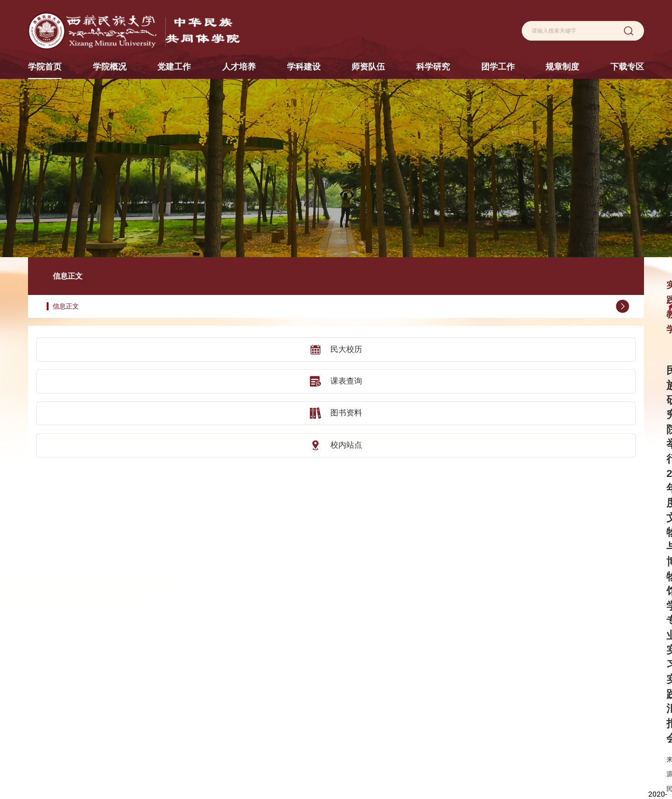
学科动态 (335, 697)
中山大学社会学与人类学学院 (67, 729)
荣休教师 (387, 759)
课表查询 (89, 343)
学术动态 (439, 728)
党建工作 (226, 667)
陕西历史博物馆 (49, 666)
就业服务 (490, 697)
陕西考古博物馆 (49, 682)
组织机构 (174, 712)
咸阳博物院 (43, 697)
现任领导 (174, 697)
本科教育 (277, 682)
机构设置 (226, 682)
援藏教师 (387, 744)
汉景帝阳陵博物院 (52, 713)
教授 (381, 682)
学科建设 (335, 667)
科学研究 (439, 667)
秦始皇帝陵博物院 (52, 745)
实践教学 (277, 744)
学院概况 (174, 667)
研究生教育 (280, 697)
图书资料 (89, 374)
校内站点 (89, 406)
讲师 (381, 712)
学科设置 (335, 682)
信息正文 (94, 269)
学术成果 (439, 712)
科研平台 (439, 697)
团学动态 (490, 682)
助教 (381, 728)
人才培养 (277, 667)
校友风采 (174, 728)
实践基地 (277, 728)
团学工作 (490, 667)
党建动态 (226, 697)
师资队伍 (387, 667)
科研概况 (439, 682)
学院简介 (174, 682)
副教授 (384, 697)
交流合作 (277, 712)
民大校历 (89, 312)
